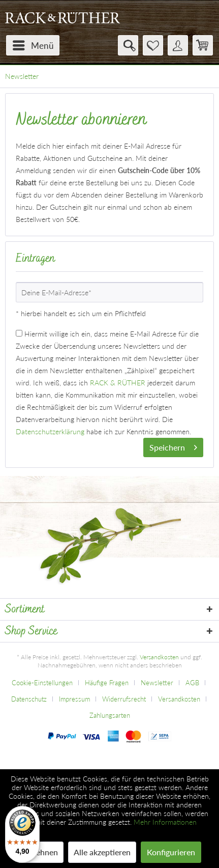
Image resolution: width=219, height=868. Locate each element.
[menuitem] (33, 45)
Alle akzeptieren (102, 852)
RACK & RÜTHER (118, 383)
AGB (192, 683)
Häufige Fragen (107, 683)
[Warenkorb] (203, 45)
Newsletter (157, 683)
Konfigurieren (171, 852)
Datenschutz (29, 699)
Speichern (173, 446)
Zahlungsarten (110, 715)
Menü (33, 44)
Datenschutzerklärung (50, 431)
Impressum (74, 699)
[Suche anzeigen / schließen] (128, 45)
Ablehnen (41, 852)
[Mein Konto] (178, 45)
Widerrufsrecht (124, 699)
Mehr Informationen (165, 822)
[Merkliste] (153, 45)
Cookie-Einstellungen (42, 683)
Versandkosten (159, 657)
